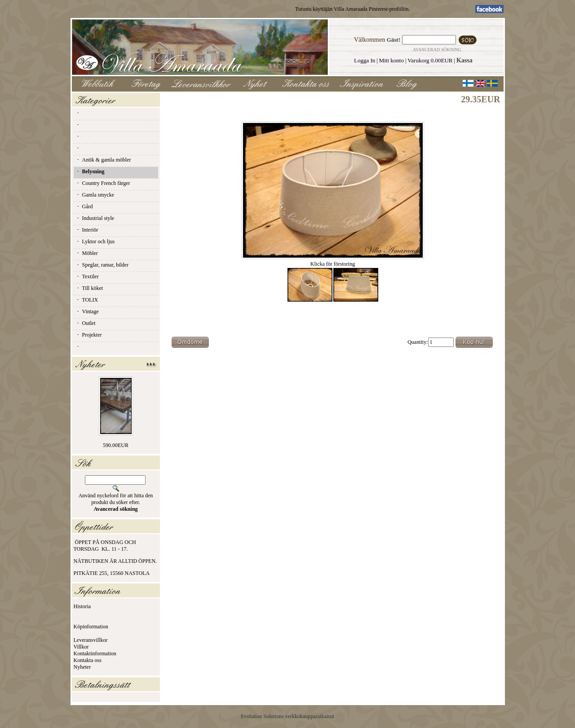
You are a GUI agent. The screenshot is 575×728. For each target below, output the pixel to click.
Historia (82, 606)
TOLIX (87, 300)
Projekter (89, 335)
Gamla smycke (95, 195)
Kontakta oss (88, 660)
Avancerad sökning (437, 50)
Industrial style (95, 218)
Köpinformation (91, 627)
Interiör (87, 230)
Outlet (86, 323)
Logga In (365, 60)
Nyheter (82, 667)
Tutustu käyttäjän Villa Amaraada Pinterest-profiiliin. (353, 9)
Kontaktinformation (95, 653)
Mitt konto (391, 60)
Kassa (464, 60)
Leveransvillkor (91, 640)
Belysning (90, 171)
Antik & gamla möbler (104, 160)
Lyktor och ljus (95, 241)
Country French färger (103, 183)
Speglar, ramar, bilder (102, 265)
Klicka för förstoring (333, 261)
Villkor (81, 647)
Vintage (87, 311)
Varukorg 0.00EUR (430, 60)
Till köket (90, 288)
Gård (84, 206)
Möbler (87, 253)
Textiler (87, 276)
